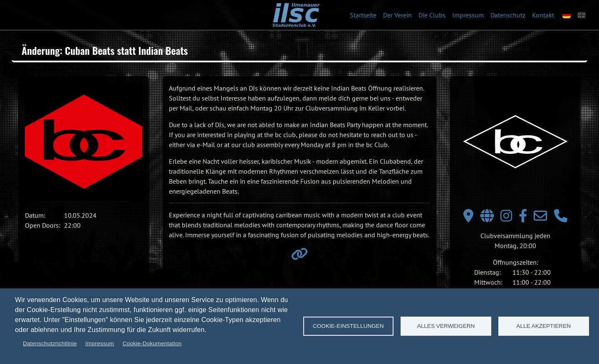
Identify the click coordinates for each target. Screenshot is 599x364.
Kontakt (543, 15)
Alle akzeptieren (543, 326)
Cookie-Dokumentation (152, 343)
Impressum (468, 15)
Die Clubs (432, 15)
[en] (582, 15)
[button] (84, 142)
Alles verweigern (446, 326)
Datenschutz (508, 15)
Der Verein (397, 15)
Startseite (363, 15)
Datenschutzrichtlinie (50, 343)
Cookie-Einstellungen (348, 326)
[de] (567, 15)
